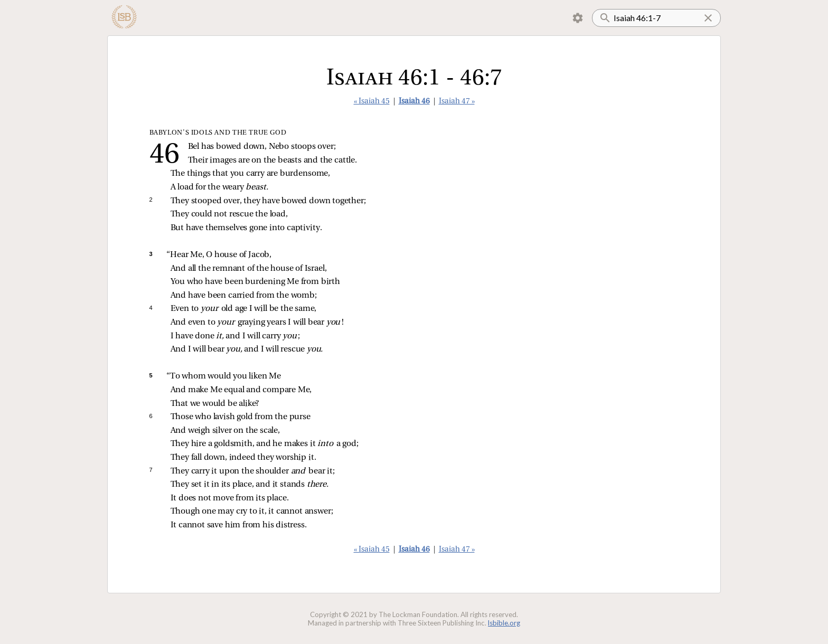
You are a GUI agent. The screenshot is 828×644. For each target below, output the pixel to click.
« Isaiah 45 (372, 102)
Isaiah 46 (414, 102)
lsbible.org (504, 623)
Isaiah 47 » (457, 102)
